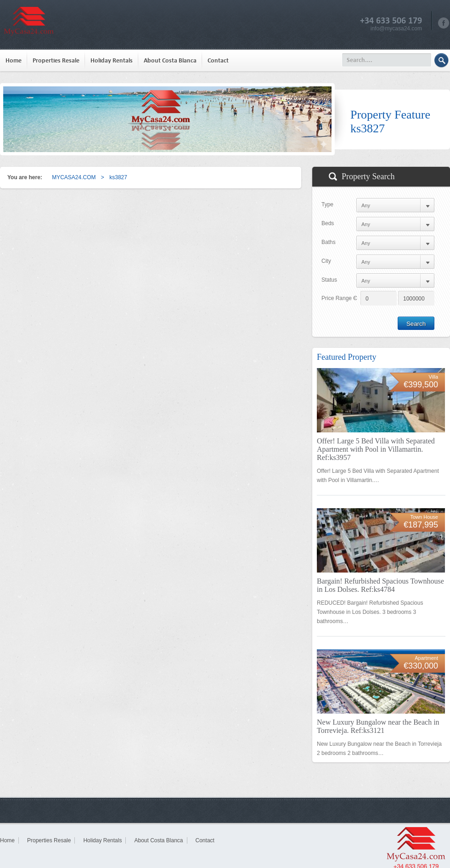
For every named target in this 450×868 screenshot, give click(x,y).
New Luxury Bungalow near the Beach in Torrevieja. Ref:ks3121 (378, 726)
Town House (424, 517)
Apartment (426, 658)
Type (327, 204)
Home (14, 60)
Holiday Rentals (112, 60)
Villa (433, 377)
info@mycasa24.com (396, 28)
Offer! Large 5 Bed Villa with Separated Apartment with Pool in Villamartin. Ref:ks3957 (376, 449)
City (326, 261)
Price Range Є (339, 298)
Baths (329, 242)
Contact (218, 60)
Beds (328, 223)
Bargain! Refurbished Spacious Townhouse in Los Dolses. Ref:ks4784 (380, 585)
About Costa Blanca (170, 60)
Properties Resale (56, 60)
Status (329, 280)
